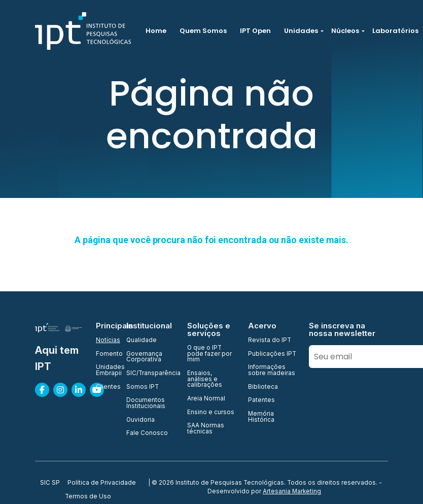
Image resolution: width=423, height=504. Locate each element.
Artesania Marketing (292, 491)
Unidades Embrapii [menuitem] (105, 370)
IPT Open (255, 31)
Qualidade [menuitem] (142, 341)
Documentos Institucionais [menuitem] (146, 403)
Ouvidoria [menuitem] (140, 420)
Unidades (301, 31)
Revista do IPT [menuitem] (270, 341)
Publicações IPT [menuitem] (272, 354)
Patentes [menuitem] (261, 400)
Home (156, 31)
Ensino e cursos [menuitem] (211, 413)
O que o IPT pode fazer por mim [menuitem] (209, 354)
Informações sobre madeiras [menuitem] (272, 370)
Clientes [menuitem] (105, 387)
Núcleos (345, 31)
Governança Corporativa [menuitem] (144, 357)
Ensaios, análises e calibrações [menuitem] (205, 379)
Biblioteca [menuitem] (263, 387)
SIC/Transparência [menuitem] (151, 374)
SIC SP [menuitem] (50, 483)
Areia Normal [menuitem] (206, 399)
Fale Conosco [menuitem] (147, 433)
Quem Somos (203, 31)
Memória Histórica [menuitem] (261, 417)
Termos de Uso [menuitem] (88, 497)
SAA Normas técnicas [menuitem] (206, 429)
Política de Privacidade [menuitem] (102, 483)
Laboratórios (395, 31)
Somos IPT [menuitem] (143, 387)
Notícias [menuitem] (105, 341)
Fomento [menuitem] (105, 354)
